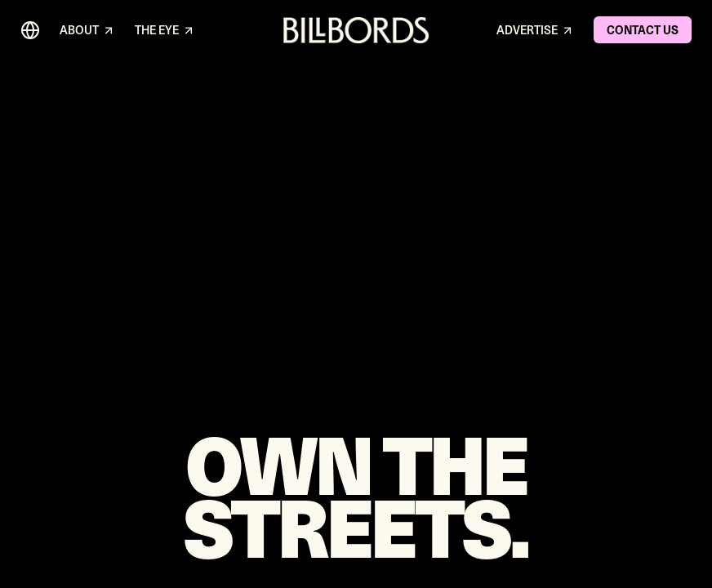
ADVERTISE (535, 31)
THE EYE (165, 31)
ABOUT (87, 31)
